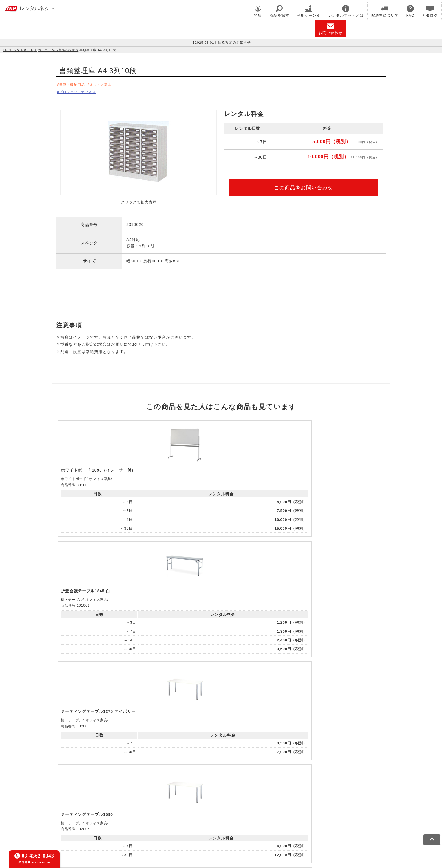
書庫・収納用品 (74, 84)
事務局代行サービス (171, 806)
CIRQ (114, 799)
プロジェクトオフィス (81, 91)
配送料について (385, 11)
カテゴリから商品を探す (57, 50)
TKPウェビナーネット (271, 799)
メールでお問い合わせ (221, 729)
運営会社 (204, 825)
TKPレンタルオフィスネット (149, 799)
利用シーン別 (309, 11)
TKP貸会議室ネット (88, 799)
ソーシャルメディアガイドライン (163, 825)
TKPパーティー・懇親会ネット (98, 806)
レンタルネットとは (346, 11)
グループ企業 (228, 825)
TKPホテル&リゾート (197, 799)
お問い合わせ (330, 29)
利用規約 (78, 825)
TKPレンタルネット (18, 50)
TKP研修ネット (234, 799)
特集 (258, 11)
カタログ (430, 11)
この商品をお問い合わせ (303, 186)
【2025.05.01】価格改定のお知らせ (221, 43)
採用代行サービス (209, 806)
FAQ (410, 11)
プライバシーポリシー (110, 825)
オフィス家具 (108, 84)
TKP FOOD (139, 806)
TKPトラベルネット (246, 806)
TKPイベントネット (312, 799)
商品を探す (279, 11)
